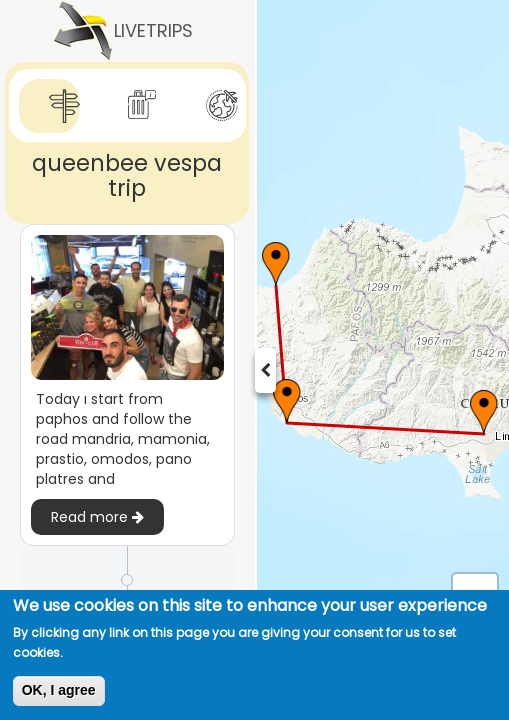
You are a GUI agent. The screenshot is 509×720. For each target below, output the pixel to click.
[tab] (49, 106)
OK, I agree (59, 690)
